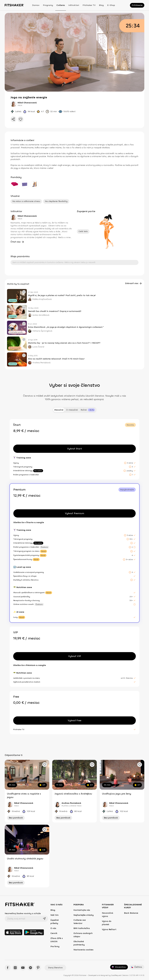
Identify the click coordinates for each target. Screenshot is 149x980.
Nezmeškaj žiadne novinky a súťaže (23, 913)
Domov (36, 5)
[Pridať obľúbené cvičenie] (45, 765)
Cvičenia (61, 5)
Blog (101, 5)
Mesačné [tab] (59, 410)
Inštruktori (74, 5)
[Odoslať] (44, 919)
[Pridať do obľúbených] (21, 119)
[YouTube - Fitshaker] (23, 968)
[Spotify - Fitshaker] (31, 968)
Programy (48, 5)
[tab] (88, 410)
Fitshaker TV (89, 5)
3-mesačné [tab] (72, 410)
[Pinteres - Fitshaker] (38, 968)
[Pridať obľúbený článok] (24, 292)
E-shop (111, 5)
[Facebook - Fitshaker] (8, 968)
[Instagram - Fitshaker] (15, 968)
